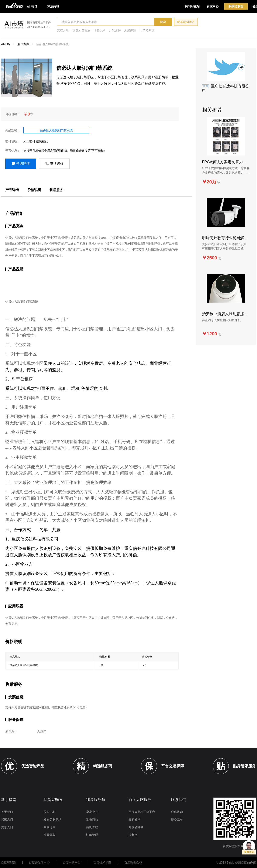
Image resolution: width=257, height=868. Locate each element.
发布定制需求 (186, 22)
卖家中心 (213, 6)
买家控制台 (236, 6)
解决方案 (23, 44)
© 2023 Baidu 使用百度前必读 (236, 862)
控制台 (133, 835)
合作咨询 (177, 812)
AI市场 (5, 44)
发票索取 (49, 835)
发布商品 (92, 819)
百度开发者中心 (39, 862)
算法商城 (53, 6)
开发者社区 (136, 827)
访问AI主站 (192, 6)
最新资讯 (134, 819)
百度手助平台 (72, 862)
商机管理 (92, 827)
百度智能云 (8, 862)
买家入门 (7, 819)
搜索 (163, 22)
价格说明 (34, 190)
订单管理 (92, 835)
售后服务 (56, 190)
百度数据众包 (133, 862)
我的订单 (49, 827)
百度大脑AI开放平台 (142, 812)
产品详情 (12, 190)
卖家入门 (7, 827)
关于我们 (7, 812)
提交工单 (177, 819)
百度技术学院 (102, 862)
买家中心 (49, 812)
